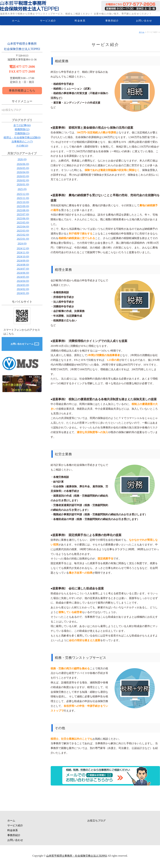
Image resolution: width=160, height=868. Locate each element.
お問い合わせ (144, 21)
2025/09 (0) (23, 206)
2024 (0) (22, 243)
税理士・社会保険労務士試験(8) (22, 138)
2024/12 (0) (23, 248)
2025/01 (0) (23, 239)
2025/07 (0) (23, 214)
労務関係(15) (22, 133)
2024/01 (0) (23, 293)
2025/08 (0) (23, 210)
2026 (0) (22, 159)
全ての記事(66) (22, 125)
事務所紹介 (112, 21)
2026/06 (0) (23, 164)
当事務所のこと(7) (22, 142)
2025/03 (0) (23, 231)
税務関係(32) (22, 129)
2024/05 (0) (23, 277)
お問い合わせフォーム (22, 344)
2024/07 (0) (23, 269)
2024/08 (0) (23, 265)
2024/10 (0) (23, 257)
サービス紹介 (48, 21)
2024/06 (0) (23, 273)
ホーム (16, 21)
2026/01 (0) (23, 184)
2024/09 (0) (23, 261)
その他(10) (22, 146)
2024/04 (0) (23, 281)
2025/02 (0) (23, 235)
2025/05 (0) (23, 222)
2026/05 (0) (23, 168)
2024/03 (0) (23, 285)
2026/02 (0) (23, 180)
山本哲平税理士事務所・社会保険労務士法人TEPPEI (77, 856)
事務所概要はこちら (22, 91)
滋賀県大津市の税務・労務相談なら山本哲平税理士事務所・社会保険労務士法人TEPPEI (29, 6)
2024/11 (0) (23, 252)
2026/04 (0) (23, 172)
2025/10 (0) (23, 202)
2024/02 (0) (23, 289)
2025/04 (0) (23, 227)
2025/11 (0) (23, 198)
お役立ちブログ (12, 110)
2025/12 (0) (23, 194)
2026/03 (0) (23, 176)
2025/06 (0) (23, 218)
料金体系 (80, 21)
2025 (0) (22, 189)
